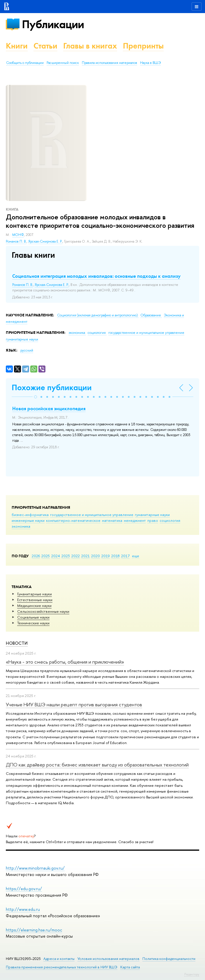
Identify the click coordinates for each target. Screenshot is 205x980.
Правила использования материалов (109, 63)
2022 (76, 556)
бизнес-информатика (30, 515)
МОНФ (18, 235)
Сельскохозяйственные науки (43, 611)
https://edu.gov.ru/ (24, 889)
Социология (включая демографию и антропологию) (98, 315)
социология (170, 520)
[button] (36, 397)
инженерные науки (28, 520)
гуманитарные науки (152, 515)
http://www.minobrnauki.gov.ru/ (35, 868)
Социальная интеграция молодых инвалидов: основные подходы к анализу (96, 276)
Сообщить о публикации (25, 63)
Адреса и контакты (59, 959)
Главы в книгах (90, 46)
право (153, 520)
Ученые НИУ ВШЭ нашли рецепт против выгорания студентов (74, 704)
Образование (151, 315)
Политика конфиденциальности (169, 959)
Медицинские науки (34, 605)
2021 (85, 556)
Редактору (192, 974)
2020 (96, 556)
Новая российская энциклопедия (49, 409)
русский (27, 350)
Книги (17, 46)
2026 (36, 556)
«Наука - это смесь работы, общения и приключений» (65, 662)
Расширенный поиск (63, 63)
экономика (21, 526)
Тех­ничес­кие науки (33, 623)
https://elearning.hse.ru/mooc (34, 930)
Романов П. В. (16, 241)
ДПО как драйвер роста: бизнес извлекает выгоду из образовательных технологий (97, 765)
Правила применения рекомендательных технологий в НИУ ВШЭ (62, 967)
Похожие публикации (52, 387)
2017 (125, 556)
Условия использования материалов (108, 959)
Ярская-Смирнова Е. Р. (45, 241)
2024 (56, 556)
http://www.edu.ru (23, 909)
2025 (46, 556)
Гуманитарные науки (35, 594)
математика (112, 520)
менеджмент (135, 520)
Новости (17, 643)
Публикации (53, 24)
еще (136, 556)
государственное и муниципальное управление (92, 515)
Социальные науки (33, 617)
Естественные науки (35, 600)
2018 (115, 556)
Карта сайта (130, 967)
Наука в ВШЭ (150, 63)
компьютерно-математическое (73, 520)
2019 (106, 556)
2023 (66, 556)
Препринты (143, 46)
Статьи (45, 46)
